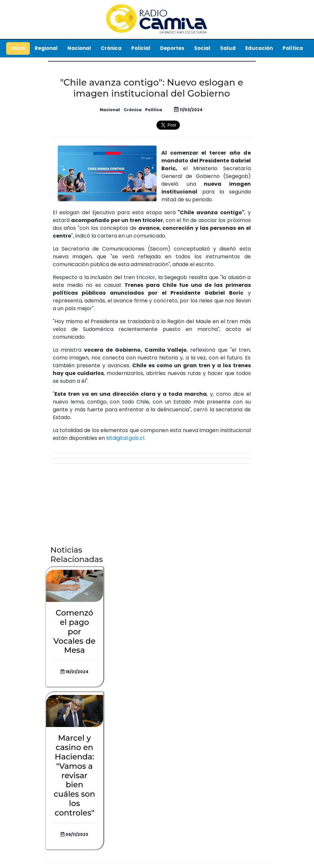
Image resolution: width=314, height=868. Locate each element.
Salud (228, 48)
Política (293, 48)
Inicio (18, 48)
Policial (141, 48)
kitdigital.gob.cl (125, 438)
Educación (259, 48)
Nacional (79, 48)
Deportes (172, 48)
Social (202, 48)
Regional (46, 48)
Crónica (111, 48)
